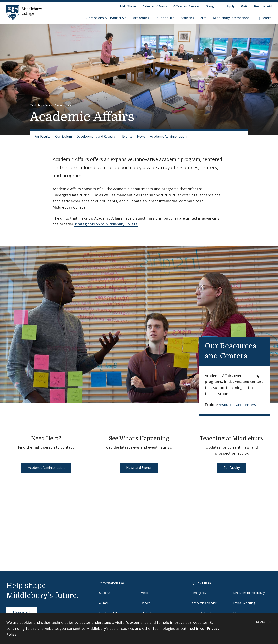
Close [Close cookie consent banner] (264, 622)
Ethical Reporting (244, 603)
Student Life (165, 18)
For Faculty (42, 136)
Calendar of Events (155, 6)
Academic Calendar (204, 603)
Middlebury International (232, 18)
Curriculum (63, 136)
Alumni (104, 603)
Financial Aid (263, 6)
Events (127, 136)
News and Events (139, 468)
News (141, 136)
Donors (146, 603)
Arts (203, 18)
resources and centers (237, 405)
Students (105, 593)
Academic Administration (168, 136)
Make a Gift (21, 612)
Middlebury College (42, 105)
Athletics (187, 18)
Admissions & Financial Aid (107, 18)
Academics (141, 18)
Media (145, 593)
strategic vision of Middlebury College (106, 224)
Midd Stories (128, 6)
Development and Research (97, 136)
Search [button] (264, 18)
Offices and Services (186, 6)
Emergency (199, 593)
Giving (210, 6)
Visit (244, 6)
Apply (231, 6)
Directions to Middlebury (249, 593)
